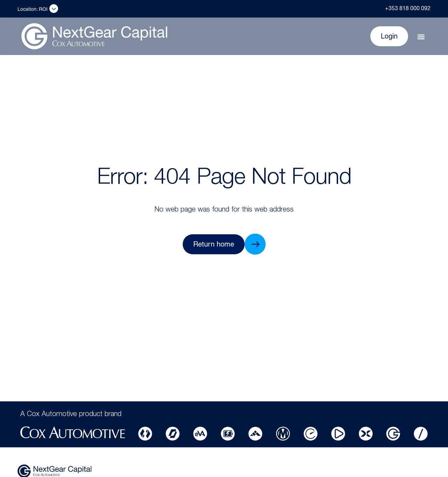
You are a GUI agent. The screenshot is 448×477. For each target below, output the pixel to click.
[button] (421, 37)
